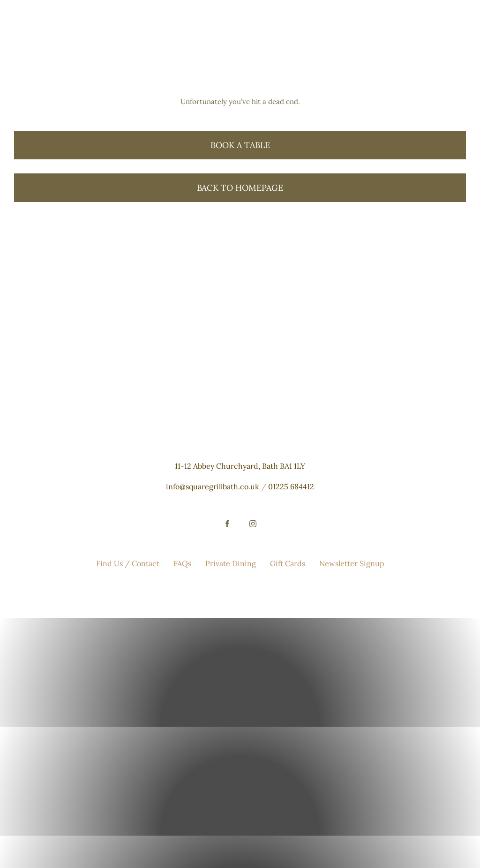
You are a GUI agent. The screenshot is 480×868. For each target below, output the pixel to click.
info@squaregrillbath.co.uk (213, 486)
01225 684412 (291, 486)
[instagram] (253, 524)
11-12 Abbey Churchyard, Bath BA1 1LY (240, 466)
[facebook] (227, 524)
